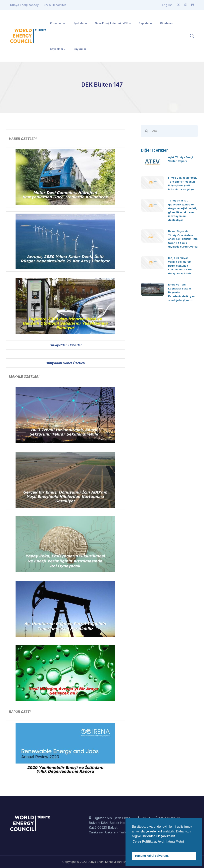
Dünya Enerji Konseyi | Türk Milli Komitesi (39, 5)
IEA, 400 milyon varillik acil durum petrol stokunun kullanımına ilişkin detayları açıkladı (180, 266)
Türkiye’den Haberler (65, 345)
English (167, 5)
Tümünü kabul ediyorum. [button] (152, 856)
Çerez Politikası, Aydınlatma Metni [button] (158, 841)
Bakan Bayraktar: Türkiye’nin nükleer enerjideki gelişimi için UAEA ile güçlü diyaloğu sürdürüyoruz (183, 239)
